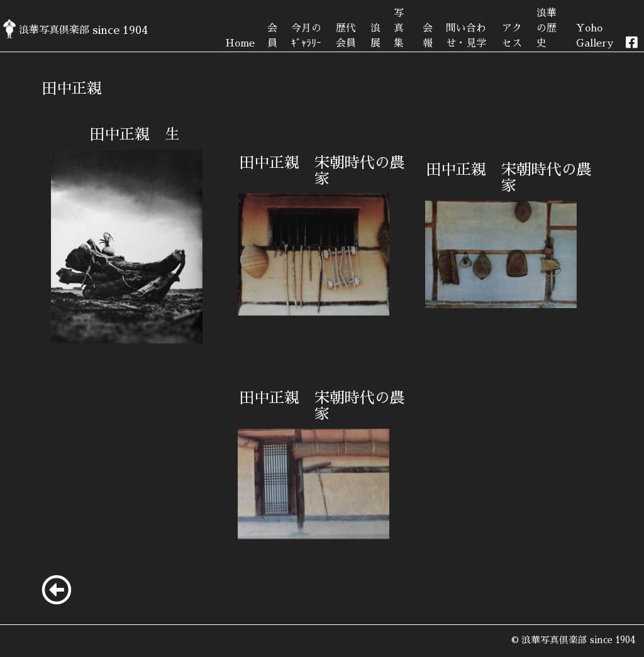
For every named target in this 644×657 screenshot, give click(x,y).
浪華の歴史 (547, 28)
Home (240, 43)
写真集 (399, 28)
